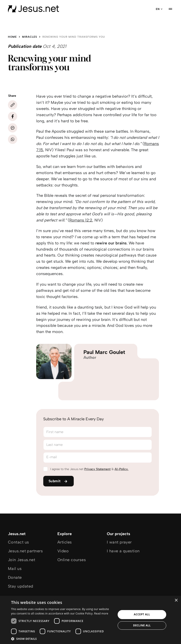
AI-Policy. (122, 469)
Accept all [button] (142, 614)
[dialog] (90, 620)
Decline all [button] (142, 625)
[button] (62, 639)
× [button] (176, 600)
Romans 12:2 (81, 220)
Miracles (30, 37)
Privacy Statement (97, 469)
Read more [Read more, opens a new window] (101, 613)
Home (12, 37)
